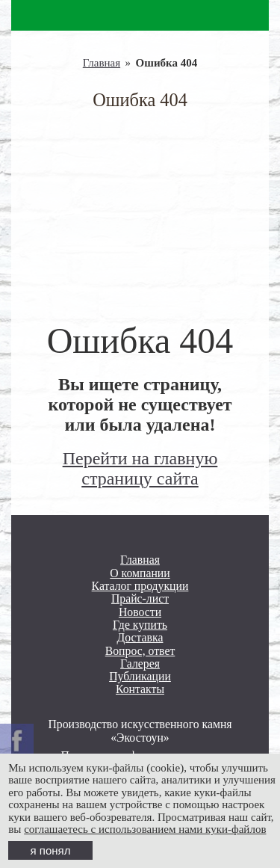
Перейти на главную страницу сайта (140, 468)
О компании (140, 573)
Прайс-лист (140, 598)
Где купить (140, 625)
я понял (51, 850)
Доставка (140, 637)
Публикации (140, 676)
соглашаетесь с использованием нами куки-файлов (145, 829)
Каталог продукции (140, 586)
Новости (140, 612)
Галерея (140, 664)
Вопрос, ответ (140, 651)
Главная (102, 63)
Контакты (140, 689)
